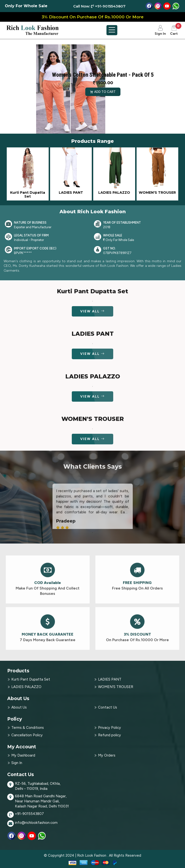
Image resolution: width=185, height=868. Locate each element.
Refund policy (109, 735)
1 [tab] (92, 538)
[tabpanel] (93, 524)
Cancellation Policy (27, 735)
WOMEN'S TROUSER (116, 687)
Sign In (17, 763)
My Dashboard (23, 755)
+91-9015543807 (29, 814)
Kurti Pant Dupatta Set (31, 679)
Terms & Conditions (28, 728)
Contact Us (108, 707)
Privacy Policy (109, 728)
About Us (19, 707)
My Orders (107, 755)
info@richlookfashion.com (36, 823)
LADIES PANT (110, 679)
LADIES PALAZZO (26, 687)
